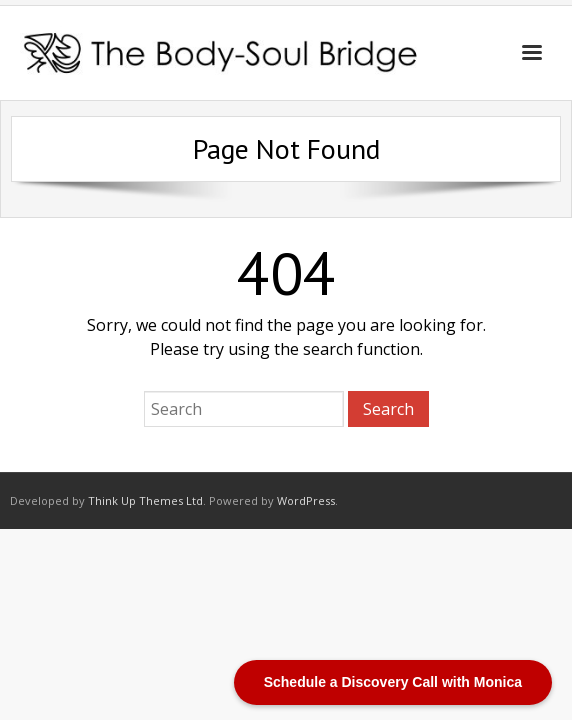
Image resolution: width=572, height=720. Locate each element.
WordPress (306, 500)
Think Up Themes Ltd (145, 500)
